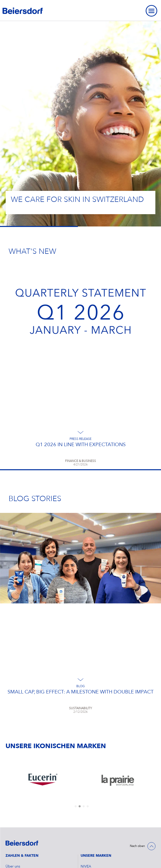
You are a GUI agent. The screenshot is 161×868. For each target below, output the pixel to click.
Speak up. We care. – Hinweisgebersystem (39, 847)
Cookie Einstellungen (23, 815)
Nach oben (137, 705)
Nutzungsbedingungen (24, 837)
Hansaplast (89, 747)
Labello (87, 758)
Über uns (13, 726)
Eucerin (87, 737)
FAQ (9, 804)
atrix (84, 780)
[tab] (76, 666)
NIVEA (86, 726)
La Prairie (88, 769)
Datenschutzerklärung (23, 826)
